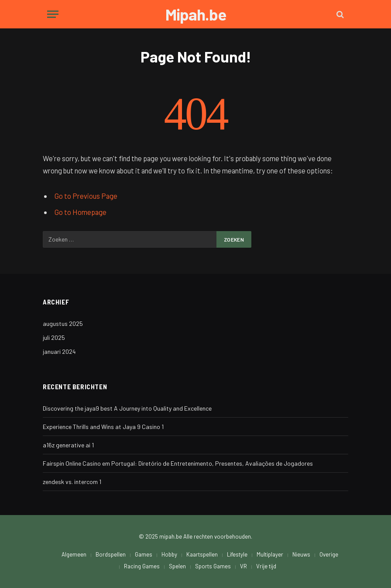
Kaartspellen (202, 554)
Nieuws (301, 554)
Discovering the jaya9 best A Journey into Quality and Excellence (127, 408)
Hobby (169, 554)
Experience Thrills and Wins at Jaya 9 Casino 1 (103, 427)
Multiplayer (270, 554)
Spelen (177, 566)
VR (244, 566)
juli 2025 (54, 337)
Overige (329, 554)
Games (144, 554)
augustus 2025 (63, 323)
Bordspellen (111, 554)
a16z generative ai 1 (68, 445)
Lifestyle (237, 554)
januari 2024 (59, 351)
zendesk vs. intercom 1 (72, 482)
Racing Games (142, 566)
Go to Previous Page (86, 196)
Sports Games (213, 566)
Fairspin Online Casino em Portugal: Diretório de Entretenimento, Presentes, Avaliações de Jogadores (178, 463)
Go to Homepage (81, 212)
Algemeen (74, 554)
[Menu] (53, 14)
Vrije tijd (266, 566)
